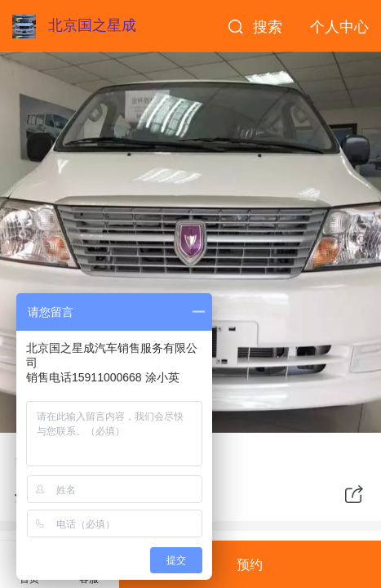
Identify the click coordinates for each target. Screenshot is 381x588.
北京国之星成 (92, 25)
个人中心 (339, 27)
